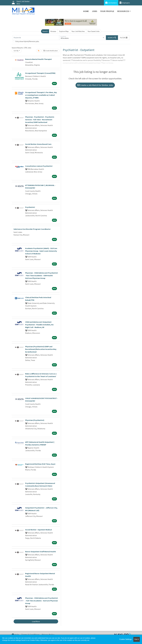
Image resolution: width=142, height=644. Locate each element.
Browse (53, 31)
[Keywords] (36, 38)
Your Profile (107, 11)
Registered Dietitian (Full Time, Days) (40, 464)
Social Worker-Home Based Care (38, 144)
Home (86, 11)
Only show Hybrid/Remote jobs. (27, 41)
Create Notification (51, 51)
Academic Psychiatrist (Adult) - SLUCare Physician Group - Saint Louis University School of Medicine (41, 251)
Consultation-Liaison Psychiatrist (39, 166)
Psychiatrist (30, 207)
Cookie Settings (125, 639)
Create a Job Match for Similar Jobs (95, 85)
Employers (125, 3)
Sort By (16, 51)
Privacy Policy (48, 635)
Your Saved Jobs (94, 31)
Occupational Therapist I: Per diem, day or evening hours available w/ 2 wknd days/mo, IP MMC (41, 95)
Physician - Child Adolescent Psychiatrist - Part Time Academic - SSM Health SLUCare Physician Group (42, 275)
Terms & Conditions (30, 635)
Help (15, 635)
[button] (124, 38)
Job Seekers (111, 3)
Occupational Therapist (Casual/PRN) (40, 73)
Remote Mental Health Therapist (38, 59)
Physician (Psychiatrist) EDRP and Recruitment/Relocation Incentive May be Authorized (41, 349)
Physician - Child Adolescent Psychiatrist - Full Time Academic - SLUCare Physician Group (42, 601)
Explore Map (64, 31)
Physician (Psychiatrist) (35, 420)
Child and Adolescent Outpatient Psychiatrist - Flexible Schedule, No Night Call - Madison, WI (39, 325)
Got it (137, 639)
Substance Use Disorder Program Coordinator (32, 229)
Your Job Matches (78, 31)
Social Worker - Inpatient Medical (38, 530)
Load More (36, 621)
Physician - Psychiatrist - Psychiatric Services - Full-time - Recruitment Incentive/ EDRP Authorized (40, 120)
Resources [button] (123, 11)
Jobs (95, 11)
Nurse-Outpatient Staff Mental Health (40, 552)
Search (45, 31)
